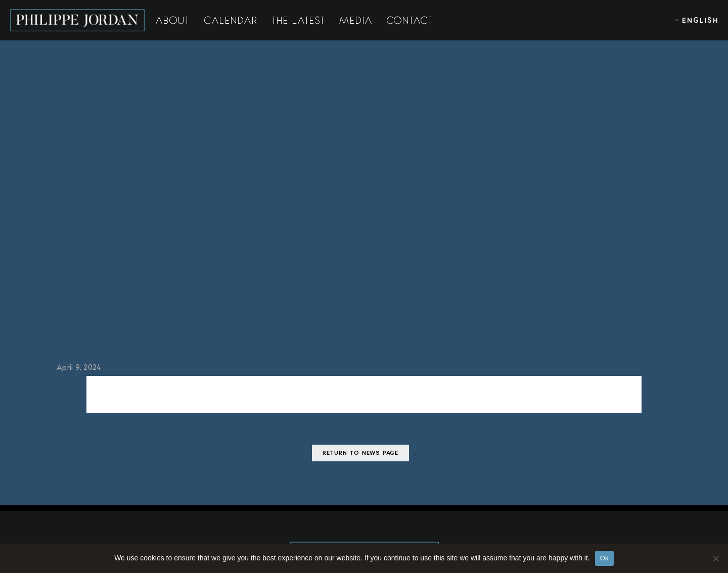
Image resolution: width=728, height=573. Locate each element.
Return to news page (360, 460)
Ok (604, 558)
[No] (715, 558)
